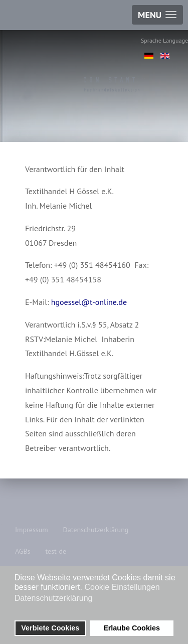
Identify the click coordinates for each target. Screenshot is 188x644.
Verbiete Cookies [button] (50, 628)
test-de (56, 551)
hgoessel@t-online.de (89, 302)
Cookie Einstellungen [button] (122, 587)
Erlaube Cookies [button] (132, 628)
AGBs (23, 551)
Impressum (32, 530)
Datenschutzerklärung (96, 530)
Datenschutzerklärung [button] (54, 598)
